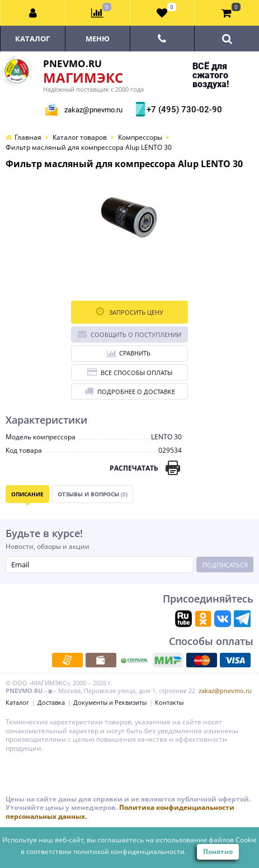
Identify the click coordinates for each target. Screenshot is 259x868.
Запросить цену (130, 312)
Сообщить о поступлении (129, 334)
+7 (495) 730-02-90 (183, 110)
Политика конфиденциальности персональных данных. (120, 812)
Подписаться (225, 565)
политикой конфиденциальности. (130, 852)
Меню (98, 39)
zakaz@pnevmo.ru (93, 110)
